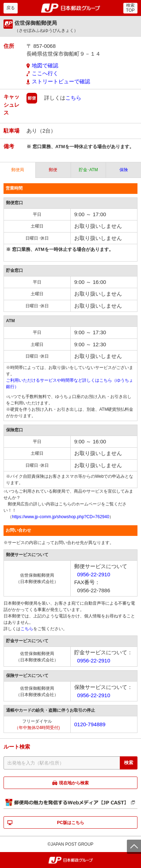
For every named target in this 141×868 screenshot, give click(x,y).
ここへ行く (45, 73)
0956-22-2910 (93, 574)
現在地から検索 (74, 783)
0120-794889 (90, 724)
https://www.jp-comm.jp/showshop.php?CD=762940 (61, 517)
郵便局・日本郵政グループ (70, 8)
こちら (73, 98)
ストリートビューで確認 (61, 81)
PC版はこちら (70, 823)
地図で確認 (45, 65)
